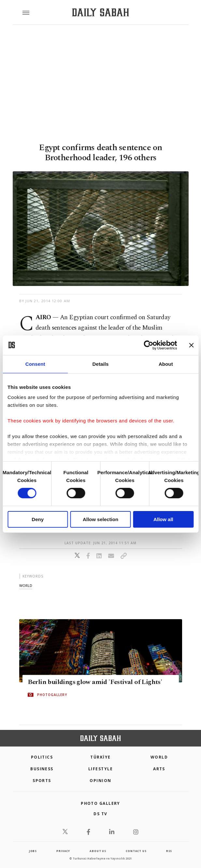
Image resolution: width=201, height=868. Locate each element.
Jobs (33, 851)
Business (42, 769)
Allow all (163, 519)
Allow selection (101, 519)
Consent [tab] (35, 364)
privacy (63, 851)
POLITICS (42, 757)
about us (98, 851)
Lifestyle (101, 769)
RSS (169, 851)
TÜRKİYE (100, 757)
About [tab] (166, 364)
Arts (159, 769)
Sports (42, 781)
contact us (136, 851)
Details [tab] (101, 364)
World (159, 757)
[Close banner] (191, 345)
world (26, 585)
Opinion (100, 781)
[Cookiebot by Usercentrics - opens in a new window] (148, 345)
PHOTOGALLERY (52, 695)
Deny (38, 519)
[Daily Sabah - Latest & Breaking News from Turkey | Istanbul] (101, 13)
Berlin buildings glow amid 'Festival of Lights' (95, 682)
